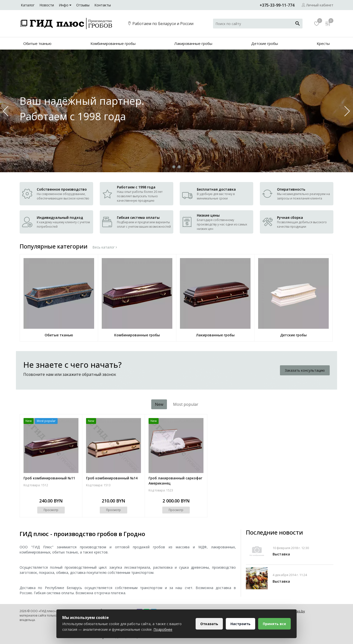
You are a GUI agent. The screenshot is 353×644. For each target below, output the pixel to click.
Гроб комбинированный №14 (112, 478)
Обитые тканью (37, 43)
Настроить (240, 624)
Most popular (186, 404)
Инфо (65, 5)
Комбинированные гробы (113, 43)
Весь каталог (105, 247)
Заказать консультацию (305, 370)
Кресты (323, 43)
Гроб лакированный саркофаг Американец (175, 481)
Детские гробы (265, 43)
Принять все (274, 624)
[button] (347, 111)
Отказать (209, 624)
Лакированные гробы (193, 43)
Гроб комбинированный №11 (49, 478)
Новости (47, 5)
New (159, 404)
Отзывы (83, 5)
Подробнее (163, 629)
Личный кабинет (318, 5)
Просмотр (51, 510)
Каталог (28, 5)
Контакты (103, 5)
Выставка (281, 554)
